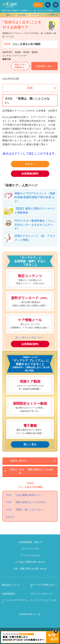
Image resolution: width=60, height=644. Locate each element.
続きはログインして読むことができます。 (30, 154)
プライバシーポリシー (41, 594)
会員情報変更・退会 (29, 542)
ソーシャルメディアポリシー (15, 601)
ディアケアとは (29, 555)
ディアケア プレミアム (42, 600)
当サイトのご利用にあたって (44, 586)
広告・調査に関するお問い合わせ (30, 569)
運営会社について (11, 585)
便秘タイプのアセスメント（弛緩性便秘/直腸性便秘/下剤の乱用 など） (35, 197)
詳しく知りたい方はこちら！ (30, 337)
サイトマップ (29, 549)
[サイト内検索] (48, 5)
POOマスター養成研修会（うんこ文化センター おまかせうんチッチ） (35, 225)
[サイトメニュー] (56, 5)
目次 (30, 88)
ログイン (38, 5)
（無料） (44, 66)
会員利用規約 (8, 594)
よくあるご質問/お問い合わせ (30, 562)
